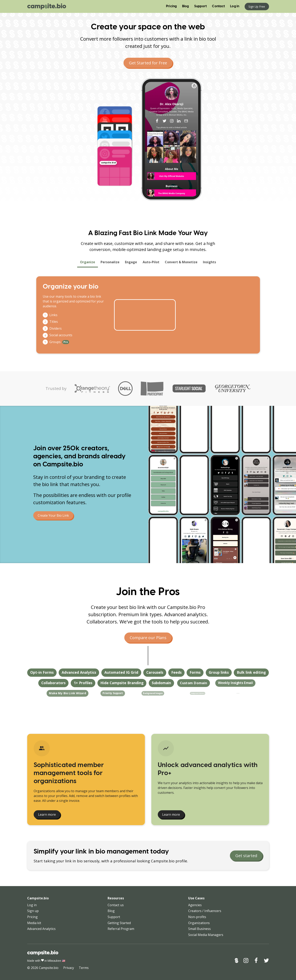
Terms (84, 968)
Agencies (195, 905)
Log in (235, 6)
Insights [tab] (209, 263)
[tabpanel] (148, 315)
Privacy (69, 968)
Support (201, 6)
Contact (218, 6)
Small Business (199, 929)
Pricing (171, 6)
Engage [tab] (131, 263)
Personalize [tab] (110, 263)
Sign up (33, 911)
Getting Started (119, 923)
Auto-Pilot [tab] (151, 263)
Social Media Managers (206, 935)
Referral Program (121, 929)
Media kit (34, 923)
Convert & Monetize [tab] (181, 263)
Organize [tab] (87, 263)
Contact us (116, 905)
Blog (186, 6)
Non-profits (197, 917)
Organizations (199, 923)
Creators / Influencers (205, 911)
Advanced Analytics (41, 929)
